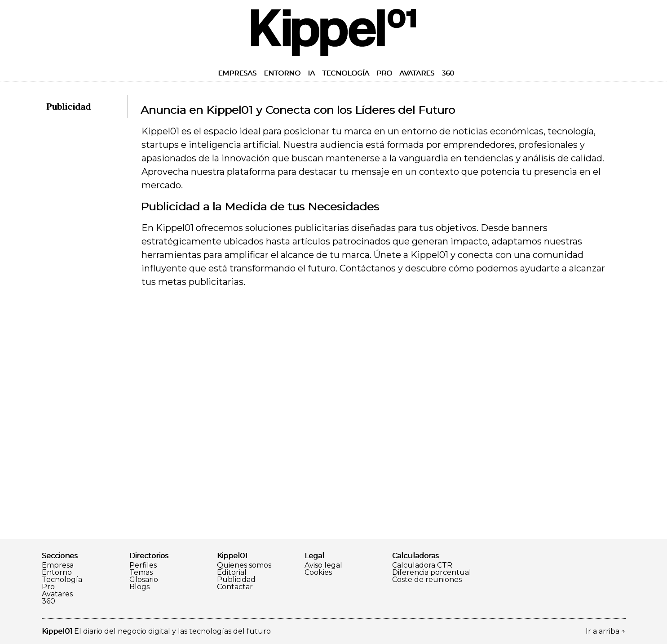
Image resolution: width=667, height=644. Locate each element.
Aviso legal (323, 565)
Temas (141, 573)
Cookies (318, 573)
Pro (384, 73)
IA (311, 73)
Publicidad (236, 580)
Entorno (282, 73)
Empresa (58, 565)
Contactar (235, 587)
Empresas (237, 73)
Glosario (144, 580)
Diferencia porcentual (432, 573)
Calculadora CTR (422, 565)
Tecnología (346, 73)
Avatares (417, 73)
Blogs (139, 587)
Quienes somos (244, 565)
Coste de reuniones (427, 580)
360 (448, 73)
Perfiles (143, 565)
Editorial (232, 573)
